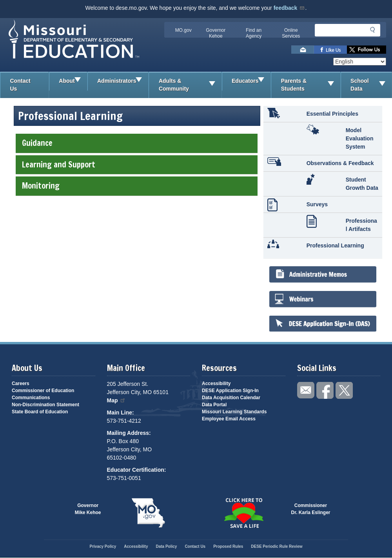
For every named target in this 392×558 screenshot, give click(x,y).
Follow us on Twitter (367, 50)
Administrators (123, 81)
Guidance (136, 143)
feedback (289, 8)
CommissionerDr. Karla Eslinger (311, 509)
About (73, 81)
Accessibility (216, 384)
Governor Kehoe (216, 33)
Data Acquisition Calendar (231, 398)
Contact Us (20, 85)
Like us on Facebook (330, 50)
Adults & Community (190, 85)
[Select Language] (360, 62)
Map (116, 400)
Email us (303, 50)
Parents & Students (311, 85)
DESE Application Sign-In (230, 391)
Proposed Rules (228, 546)
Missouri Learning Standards (234, 412)
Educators (251, 81)
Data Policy (166, 546)
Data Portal (214, 405)
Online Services (291, 33)
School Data (371, 85)
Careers (21, 384)
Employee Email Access (229, 419)
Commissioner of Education (43, 391)
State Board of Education (40, 412)
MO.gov (183, 30)
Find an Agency (254, 33)
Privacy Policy (103, 546)
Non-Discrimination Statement (45, 405)
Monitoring (136, 186)
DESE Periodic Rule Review (277, 546)
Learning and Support (136, 164)
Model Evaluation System (360, 138)
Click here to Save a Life (244, 513)
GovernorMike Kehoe (88, 509)
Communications (31, 398)
